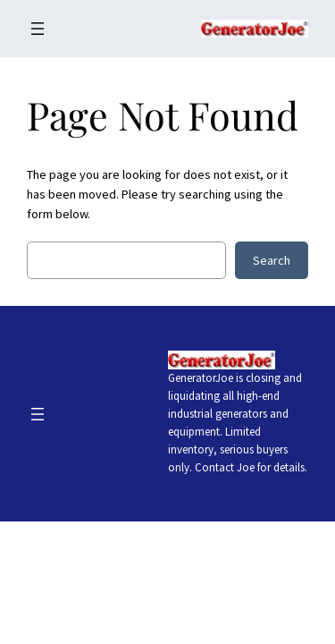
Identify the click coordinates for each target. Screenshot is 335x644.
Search (272, 260)
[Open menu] (38, 29)
